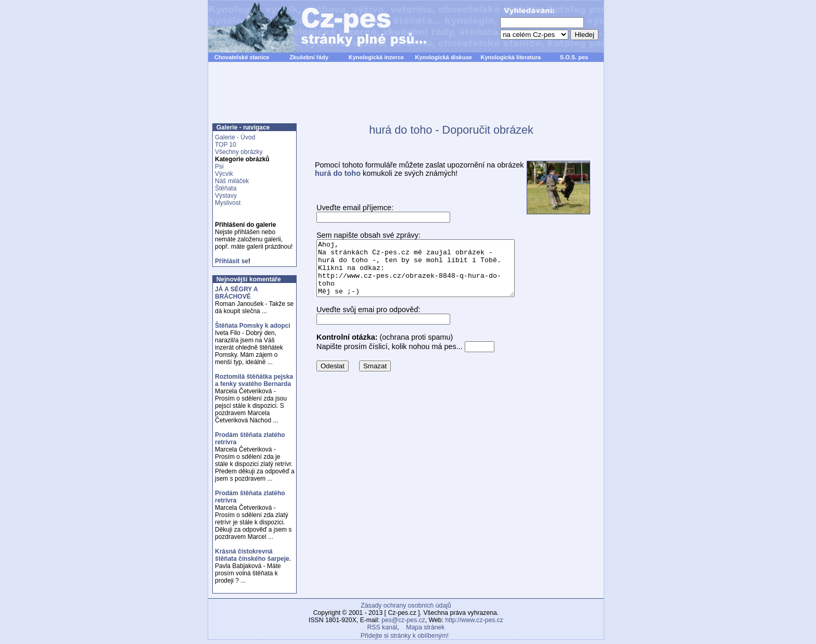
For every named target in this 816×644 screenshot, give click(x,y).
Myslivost (228, 203)
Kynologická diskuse (443, 57)
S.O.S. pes (574, 57)
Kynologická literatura (511, 57)
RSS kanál (382, 627)
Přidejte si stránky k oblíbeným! (405, 636)
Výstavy (226, 196)
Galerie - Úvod (235, 137)
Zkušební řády (309, 57)
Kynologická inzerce (376, 57)
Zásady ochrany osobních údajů (406, 606)
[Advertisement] (406, 98)
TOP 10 (226, 145)
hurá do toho (338, 173)
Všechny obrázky (239, 152)
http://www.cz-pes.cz (474, 620)
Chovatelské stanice (242, 57)
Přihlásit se (232, 261)
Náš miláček (232, 181)
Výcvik (224, 174)
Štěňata (226, 188)
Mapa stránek (425, 627)
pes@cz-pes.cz (403, 620)
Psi (219, 166)
